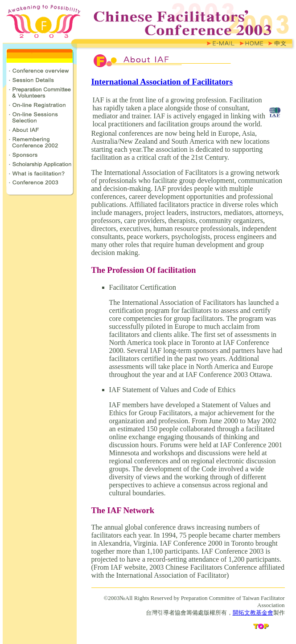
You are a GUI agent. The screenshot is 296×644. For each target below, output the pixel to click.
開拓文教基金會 (253, 613)
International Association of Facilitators (162, 82)
